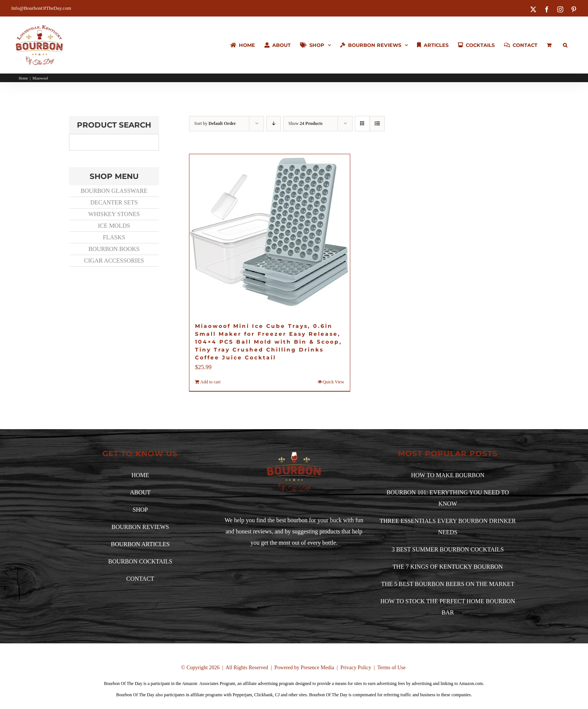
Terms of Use (391, 668)
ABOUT (140, 492)
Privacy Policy (356, 668)
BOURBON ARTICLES (140, 544)
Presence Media (317, 668)
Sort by (215, 123)
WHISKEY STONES (114, 214)
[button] (565, 45)
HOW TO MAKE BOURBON (448, 475)
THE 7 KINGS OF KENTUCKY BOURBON (448, 567)
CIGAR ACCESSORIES (114, 261)
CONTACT (140, 579)
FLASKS (114, 237)
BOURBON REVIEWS (140, 527)
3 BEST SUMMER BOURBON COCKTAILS (448, 549)
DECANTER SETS (114, 202)
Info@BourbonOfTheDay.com (41, 8)
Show (305, 123)
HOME (140, 475)
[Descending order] (274, 124)
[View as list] (377, 124)
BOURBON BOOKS (114, 249)
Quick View (334, 382)
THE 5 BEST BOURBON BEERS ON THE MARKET (448, 584)
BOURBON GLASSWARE (114, 191)
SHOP (140, 510)
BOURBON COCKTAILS (140, 561)
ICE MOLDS (114, 226)
